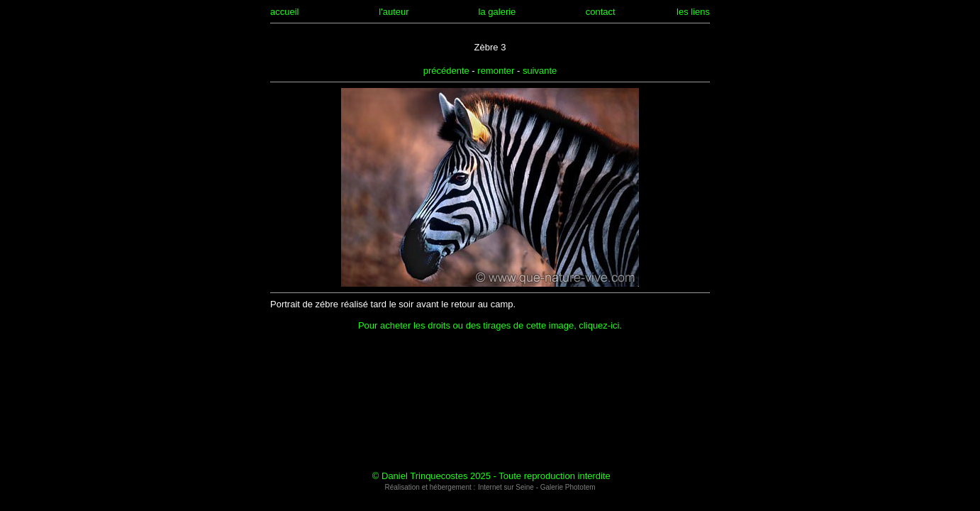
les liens (693, 12)
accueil (284, 12)
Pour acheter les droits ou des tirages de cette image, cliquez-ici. (490, 325)
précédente (446, 71)
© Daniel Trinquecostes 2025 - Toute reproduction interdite (491, 476)
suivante (540, 71)
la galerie (497, 12)
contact (601, 12)
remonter (496, 71)
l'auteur (394, 12)
